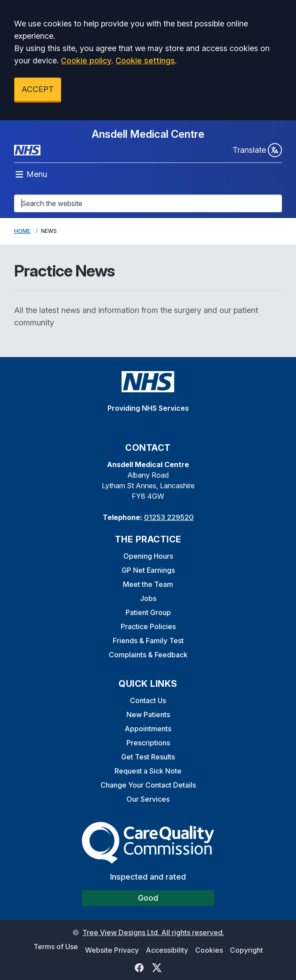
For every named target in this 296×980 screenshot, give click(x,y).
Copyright (246, 950)
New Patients (148, 715)
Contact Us (148, 700)
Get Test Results (148, 757)
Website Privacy (112, 950)
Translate (257, 150)
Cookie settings (145, 61)
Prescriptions (148, 743)
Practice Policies (148, 626)
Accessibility (167, 950)
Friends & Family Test (148, 641)
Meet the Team (148, 584)
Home (22, 231)
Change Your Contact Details (148, 785)
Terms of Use (56, 947)
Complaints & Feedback (148, 655)
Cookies (209, 950)
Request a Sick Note (148, 771)
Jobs (148, 598)
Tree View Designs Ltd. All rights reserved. (153, 932)
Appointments (148, 729)
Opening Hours (148, 556)
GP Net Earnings (148, 570)
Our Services (148, 799)
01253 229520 (169, 517)
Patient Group (148, 612)
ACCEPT (38, 89)
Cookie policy (86, 61)
